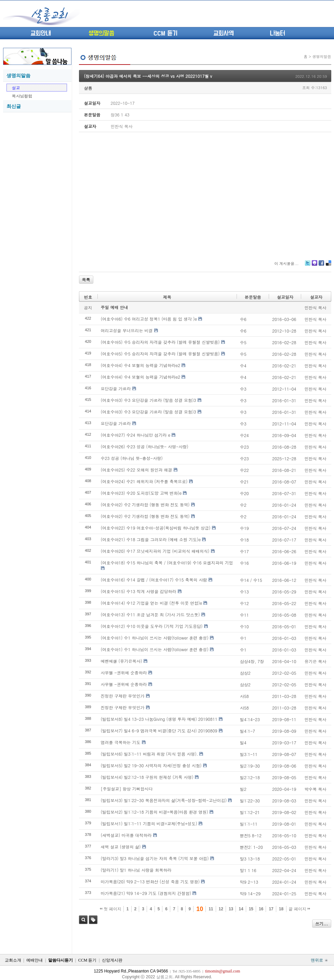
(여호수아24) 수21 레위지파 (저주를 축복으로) (144, 481)
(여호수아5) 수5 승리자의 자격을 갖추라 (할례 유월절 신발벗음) (160, 342)
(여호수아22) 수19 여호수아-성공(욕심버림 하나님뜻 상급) (156, 528)
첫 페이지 (111, 909)
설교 (16, 88)
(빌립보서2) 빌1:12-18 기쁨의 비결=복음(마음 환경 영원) (155, 812)
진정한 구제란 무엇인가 (123, 696)
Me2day (314, 265)
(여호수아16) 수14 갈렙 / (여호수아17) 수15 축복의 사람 (154, 580)
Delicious (328, 265)
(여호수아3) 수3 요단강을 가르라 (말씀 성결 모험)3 (149, 400)
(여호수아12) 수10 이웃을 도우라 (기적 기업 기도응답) (152, 626)
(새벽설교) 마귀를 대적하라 (126, 835)
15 (251, 909)
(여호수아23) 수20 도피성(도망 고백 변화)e (141, 493)
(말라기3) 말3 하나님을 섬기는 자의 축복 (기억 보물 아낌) (155, 858)
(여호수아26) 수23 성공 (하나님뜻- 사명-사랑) (145, 446)
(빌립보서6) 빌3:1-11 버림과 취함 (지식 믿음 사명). (150, 754)
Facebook (321, 265)
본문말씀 (253, 297)
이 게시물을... (286, 263)
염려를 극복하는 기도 (121, 742)
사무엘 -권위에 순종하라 (124, 673)
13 (231, 909)
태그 (93, 920)
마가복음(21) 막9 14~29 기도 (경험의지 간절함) (146, 893)
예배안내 (35, 960)
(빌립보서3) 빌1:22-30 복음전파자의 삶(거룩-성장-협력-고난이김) (164, 800)
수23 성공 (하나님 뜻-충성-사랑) (132, 458)
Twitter (308, 265)
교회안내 (41, 33)
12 (221, 909)
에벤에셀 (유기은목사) (122, 661)
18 (281, 909)
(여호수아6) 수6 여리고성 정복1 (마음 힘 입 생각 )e (149, 319)
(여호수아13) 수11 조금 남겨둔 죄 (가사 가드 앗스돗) (150, 614)
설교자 (316, 297)
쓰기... (322, 923)
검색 (83, 920)
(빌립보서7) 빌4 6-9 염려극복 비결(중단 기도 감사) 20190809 (159, 731)
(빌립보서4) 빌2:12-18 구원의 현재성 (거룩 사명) (147, 777)
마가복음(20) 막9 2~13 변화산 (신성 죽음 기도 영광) (150, 881)
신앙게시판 (112, 960)
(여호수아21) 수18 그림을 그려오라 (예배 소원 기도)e (151, 539)
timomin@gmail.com (223, 971)
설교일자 (285, 297)
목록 (86, 279)
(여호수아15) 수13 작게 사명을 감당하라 (139, 591)
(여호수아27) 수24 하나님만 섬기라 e (136, 435)
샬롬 (88, 88)
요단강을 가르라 (116, 388)
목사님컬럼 (22, 96)
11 (211, 909)
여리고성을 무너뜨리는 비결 (127, 330)
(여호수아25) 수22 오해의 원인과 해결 (137, 470)
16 (261, 909)
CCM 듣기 (165, 33)
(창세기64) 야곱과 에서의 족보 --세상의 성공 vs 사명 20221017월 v (148, 76)
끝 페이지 (299, 909)
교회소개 (13, 960)
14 (241, 909)
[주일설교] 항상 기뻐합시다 (127, 789)
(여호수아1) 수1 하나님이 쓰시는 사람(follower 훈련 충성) (155, 638)
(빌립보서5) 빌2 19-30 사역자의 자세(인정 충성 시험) (151, 765)
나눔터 (277, 33)
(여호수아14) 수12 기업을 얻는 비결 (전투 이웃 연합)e (152, 603)
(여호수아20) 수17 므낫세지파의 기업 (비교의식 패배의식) (155, 551)
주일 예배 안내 (115, 307)
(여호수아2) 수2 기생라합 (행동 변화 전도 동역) (145, 505)
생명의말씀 (101, 33)
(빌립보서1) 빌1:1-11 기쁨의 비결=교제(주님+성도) (149, 823)
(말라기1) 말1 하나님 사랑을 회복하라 (136, 870)
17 (271, 909)
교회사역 (224, 33)
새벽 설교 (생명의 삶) (121, 847)
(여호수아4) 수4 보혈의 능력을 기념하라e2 (141, 365)
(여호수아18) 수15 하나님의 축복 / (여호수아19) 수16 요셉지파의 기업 (167, 563)
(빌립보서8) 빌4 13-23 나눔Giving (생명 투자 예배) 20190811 (159, 719)
